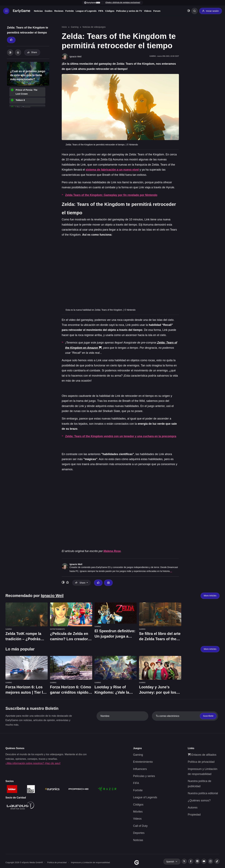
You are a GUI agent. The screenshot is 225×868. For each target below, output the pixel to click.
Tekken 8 (20, 100)
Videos (148, 11)
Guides (49, 11)
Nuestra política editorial (203, 793)
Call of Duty (140, 826)
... (171, 571)
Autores (193, 807)
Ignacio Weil (76, 564)
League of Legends (86, 11)
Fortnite (70, 11)
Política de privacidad (201, 762)
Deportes (139, 833)
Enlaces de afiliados (202, 755)
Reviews (59, 11)
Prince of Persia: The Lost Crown (26, 92)
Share (32, 52)
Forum (157, 11)
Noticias (38, 11)
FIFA (101, 11)
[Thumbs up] (11, 40)
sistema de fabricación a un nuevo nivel (112, 170)
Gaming (75, 27)
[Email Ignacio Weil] (108, 583)
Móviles (138, 811)
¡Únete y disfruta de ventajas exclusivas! (123, 3)
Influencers (140, 769)
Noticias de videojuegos (94, 27)
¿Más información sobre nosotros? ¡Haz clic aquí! (33, 763)
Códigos (110, 11)
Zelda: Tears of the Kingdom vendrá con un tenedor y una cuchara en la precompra (121, 436)
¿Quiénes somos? (199, 800)
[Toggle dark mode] (189, 11)
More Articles (210, 596)
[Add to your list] (18, 52)
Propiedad (194, 815)
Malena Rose (112, 551)
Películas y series (144, 776)
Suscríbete (208, 716)
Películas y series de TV (129, 11)
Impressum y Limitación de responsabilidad (90, 862)
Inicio (64, 27)
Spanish (170, 861)
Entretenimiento (143, 762)
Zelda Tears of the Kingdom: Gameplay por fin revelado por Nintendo (111, 195)
